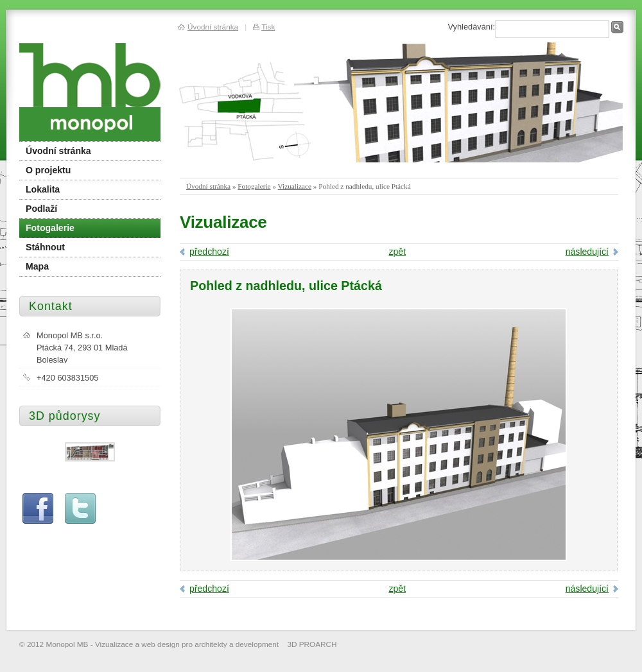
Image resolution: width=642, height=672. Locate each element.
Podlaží (41, 209)
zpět (397, 252)
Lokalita (43, 189)
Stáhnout (45, 247)
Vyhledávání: (471, 27)
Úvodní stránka (208, 186)
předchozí (209, 252)
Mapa (37, 266)
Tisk (268, 27)
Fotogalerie (254, 186)
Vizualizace (295, 186)
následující (587, 252)
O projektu (48, 170)
